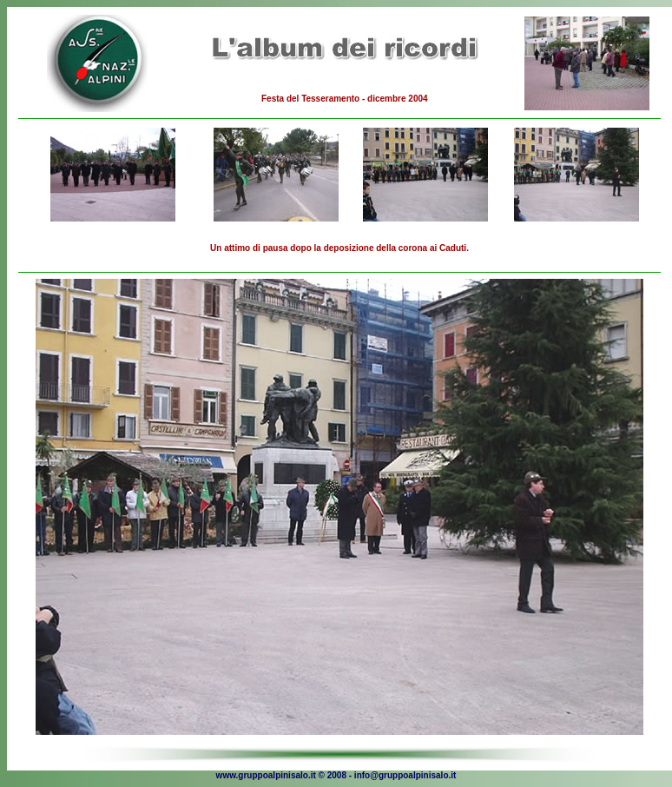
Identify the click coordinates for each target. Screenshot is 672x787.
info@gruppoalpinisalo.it (405, 775)
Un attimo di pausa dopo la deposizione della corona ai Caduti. (339, 248)
